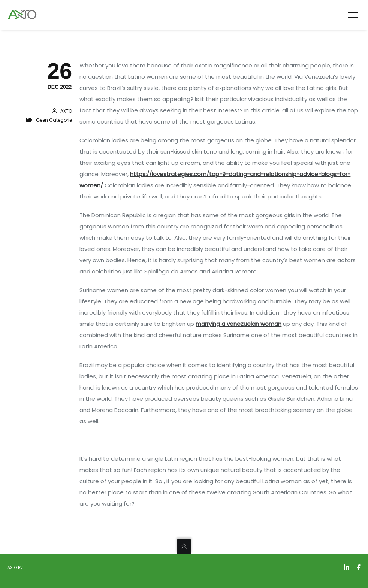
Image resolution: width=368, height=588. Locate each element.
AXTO (66, 111)
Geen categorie (54, 120)
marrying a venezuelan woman (239, 324)
